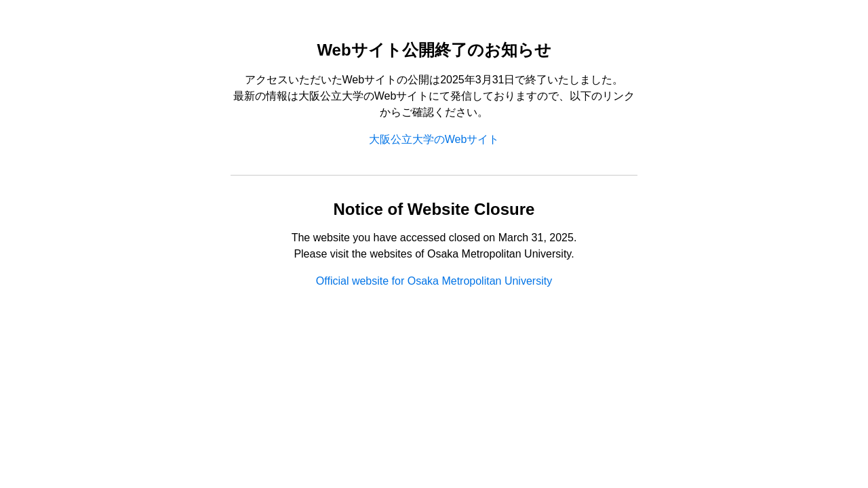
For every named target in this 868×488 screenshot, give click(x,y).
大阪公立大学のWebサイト (434, 139)
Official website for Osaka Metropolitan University (434, 281)
